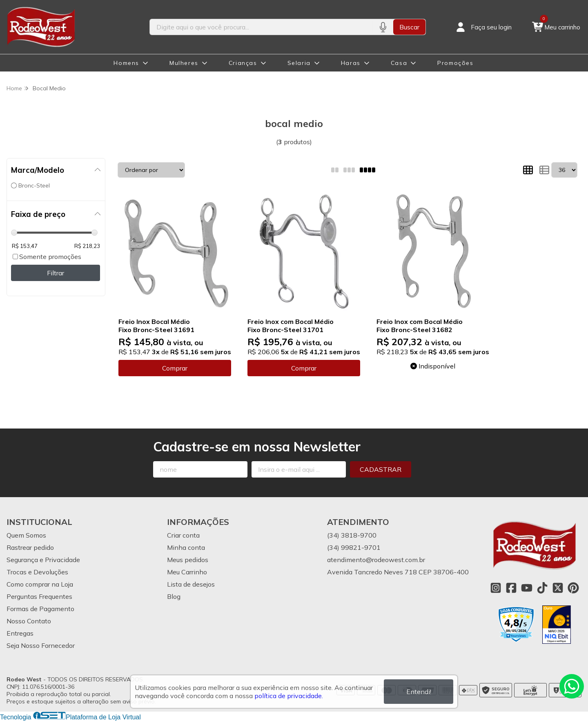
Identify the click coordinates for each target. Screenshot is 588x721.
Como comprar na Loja (40, 584)
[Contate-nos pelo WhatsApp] (572, 686)
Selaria (299, 63)
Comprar (175, 368)
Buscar (409, 27)
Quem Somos (26, 535)
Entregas (20, 633)
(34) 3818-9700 (352, 535)
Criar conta (183, 535)
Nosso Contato (29, 621)
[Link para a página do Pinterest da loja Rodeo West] (573, 588)
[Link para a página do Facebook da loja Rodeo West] (511, 588)
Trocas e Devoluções (37, 572)
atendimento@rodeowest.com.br (376, 560)
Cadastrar (381, 469)
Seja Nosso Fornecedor (41, 645)
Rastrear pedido (30, 547)
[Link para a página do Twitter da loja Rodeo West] (558, 588)
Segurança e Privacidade (43, 560)
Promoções (455, 63)
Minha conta (186, 547)
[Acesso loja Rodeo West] (483, 27)
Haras (351, 63)
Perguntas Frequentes (39, 596)
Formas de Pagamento (40, 609)
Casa (399, 63)
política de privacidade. (289, 696)
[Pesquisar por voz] (383, 27)
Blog (174, 596)
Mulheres (184, 63)
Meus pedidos (188, 560)
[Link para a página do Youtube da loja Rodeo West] (527, 588)
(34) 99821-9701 (354, 547)
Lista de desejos (191, 584)
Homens (126, 63)
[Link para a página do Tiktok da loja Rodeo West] (542, 588)
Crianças (243, 63)
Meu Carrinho (187, 572)
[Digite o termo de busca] (261, 27)
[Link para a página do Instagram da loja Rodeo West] (496, 588)
